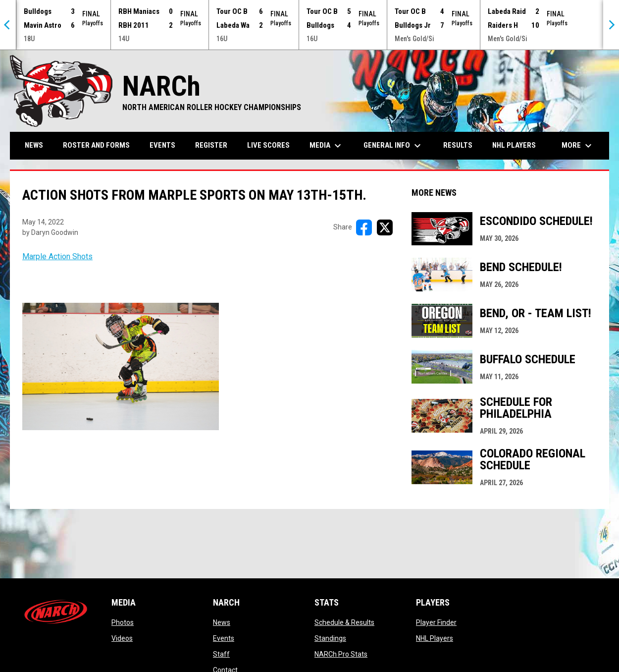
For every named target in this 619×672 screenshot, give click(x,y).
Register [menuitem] (211, 145)
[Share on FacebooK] (364, 227)
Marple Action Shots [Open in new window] (57, 256)
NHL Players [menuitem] (514, 145)
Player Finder (436, 622)
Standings (330, 638)
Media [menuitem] (327, 146)
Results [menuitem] (458, 145)
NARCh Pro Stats (341, 654)
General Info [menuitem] (393, 146)
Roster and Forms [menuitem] (96, 145)
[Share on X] (385, 227)
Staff (221, 654)
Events (224, 638)
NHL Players (435, 638)
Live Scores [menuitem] (268, 145)
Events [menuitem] (162, 145)
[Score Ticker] (309, 25)
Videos (122, 638)
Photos (123, 622)
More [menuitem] (578, 146)
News (222, 622)
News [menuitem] (34, 145)
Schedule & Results (344, 622)
